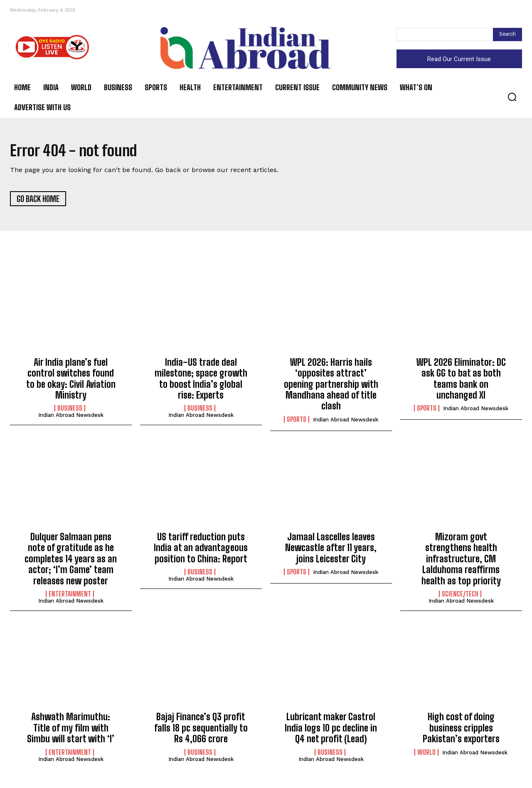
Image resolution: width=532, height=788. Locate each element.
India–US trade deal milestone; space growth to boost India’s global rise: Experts (201, 381)
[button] (512, 97)
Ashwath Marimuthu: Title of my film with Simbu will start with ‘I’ (71, 730)
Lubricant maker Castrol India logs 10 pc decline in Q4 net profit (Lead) (331, 730)
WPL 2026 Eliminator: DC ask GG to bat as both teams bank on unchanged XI (461, 381)
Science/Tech (460, 596)
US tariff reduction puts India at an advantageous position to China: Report (201, 550)
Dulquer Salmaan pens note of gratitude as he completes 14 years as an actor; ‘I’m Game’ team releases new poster (71, 561)
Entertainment (70, 596)
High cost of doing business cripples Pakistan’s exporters (461, 730)
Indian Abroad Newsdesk (71, 417)
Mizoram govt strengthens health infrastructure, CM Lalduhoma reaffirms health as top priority (461, 561)
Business (70, 411)
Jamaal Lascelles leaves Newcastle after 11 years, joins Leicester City (331, 550)
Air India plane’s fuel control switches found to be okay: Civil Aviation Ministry (71, 381)
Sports (297, 421)
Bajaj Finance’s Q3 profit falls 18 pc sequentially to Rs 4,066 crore (201, 730)
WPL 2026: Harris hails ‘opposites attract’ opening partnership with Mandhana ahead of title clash (331, 386)
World (426, 754)
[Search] (507, 34)
